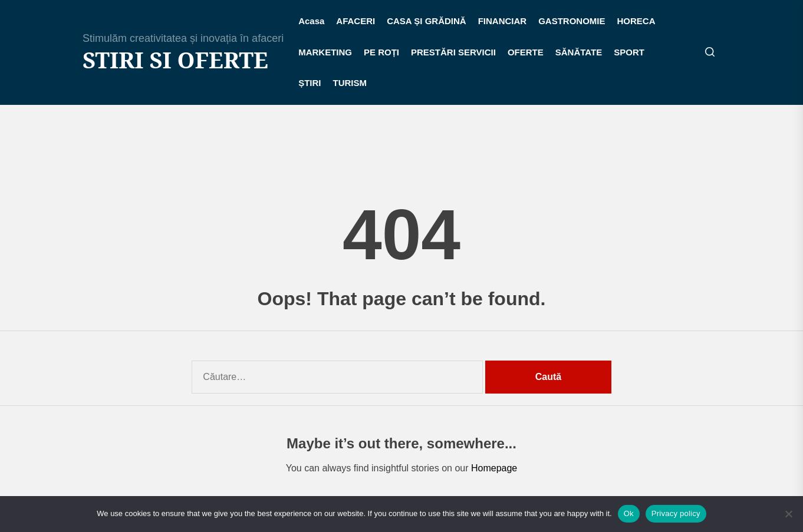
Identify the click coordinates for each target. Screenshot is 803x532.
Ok (629, 513)
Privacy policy (676, 513)
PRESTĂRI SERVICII (453, 52)
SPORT (629, 52)
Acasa (311, 21)
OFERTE (526, 52)
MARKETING (325, 52)
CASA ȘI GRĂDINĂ (426, 21)
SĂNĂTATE (579, 52)
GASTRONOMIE (572, 21)
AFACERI (356, 21)
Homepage (494, 468)
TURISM (350, 83)
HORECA (636, 21)
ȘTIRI (310, 83)
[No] (788, 514)
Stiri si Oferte (175, 60)
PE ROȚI (381, 52)
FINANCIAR (503, 21)
